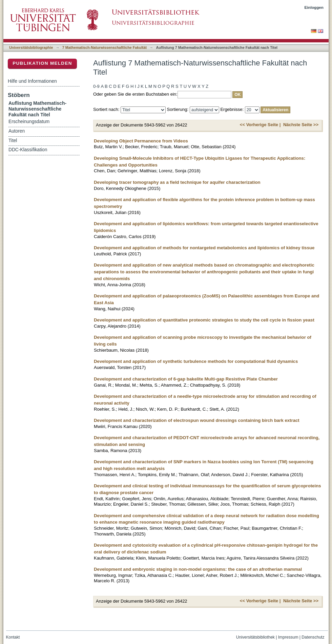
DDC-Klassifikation (28, 150)
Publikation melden (42, 63)
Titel (13, 141)
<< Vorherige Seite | (260, 125)
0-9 (96, 86)
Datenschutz (313, 637)
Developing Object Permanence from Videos (141, 141)
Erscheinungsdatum (29, 122)
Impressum (288, 637)
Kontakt (13, 637)
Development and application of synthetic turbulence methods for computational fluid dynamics (196, 361)
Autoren (17, 131)
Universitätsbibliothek (255, 637)
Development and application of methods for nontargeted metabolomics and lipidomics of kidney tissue (204, 248)
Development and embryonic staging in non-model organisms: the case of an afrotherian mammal (198, 569)
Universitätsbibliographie (31, 47)
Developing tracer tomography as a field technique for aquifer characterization (177, 182)
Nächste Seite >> (301, 125)
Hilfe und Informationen (32, 81)
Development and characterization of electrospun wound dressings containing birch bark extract (197, 420)
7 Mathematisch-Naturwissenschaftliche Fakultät (105, 47)
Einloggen (314, 7)
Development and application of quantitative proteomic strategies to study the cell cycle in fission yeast (204, 320)
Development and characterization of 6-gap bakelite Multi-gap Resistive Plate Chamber (186, 379)
